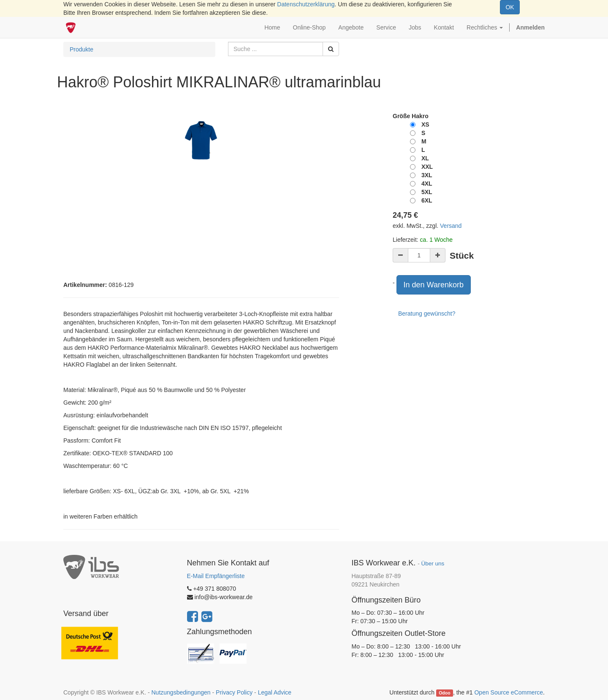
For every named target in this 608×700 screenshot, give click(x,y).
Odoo (444, 693)
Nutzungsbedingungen (181, 692)
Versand (451, 226)
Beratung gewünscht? (427, 314)
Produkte (81, 49)
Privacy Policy (234, 692)
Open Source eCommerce (509, 692)
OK (510, 7)
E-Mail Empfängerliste (216, 576)
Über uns (433, 564)
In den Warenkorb (434, 285)
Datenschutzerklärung (306, 4)
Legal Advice (275, 692)
